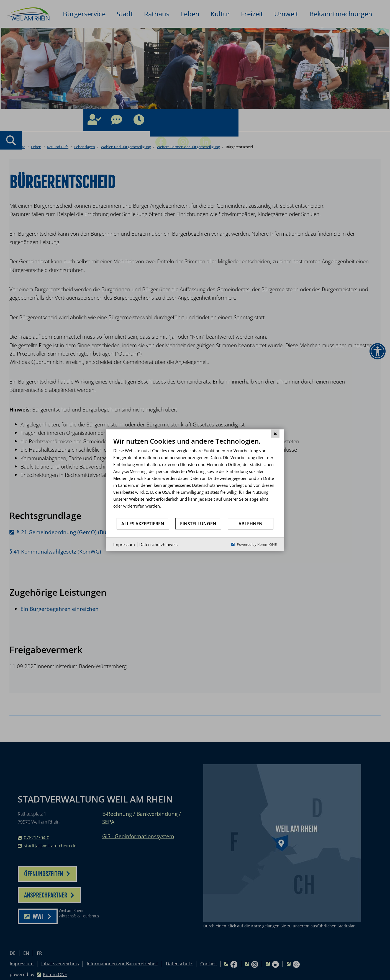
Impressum (124, 544)
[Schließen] (275, 433)
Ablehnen (251, 523)
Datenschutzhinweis (158, 544)
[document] (195, 477)
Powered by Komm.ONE (256, 544)
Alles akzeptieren (143, 523)
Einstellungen (198, 523)
